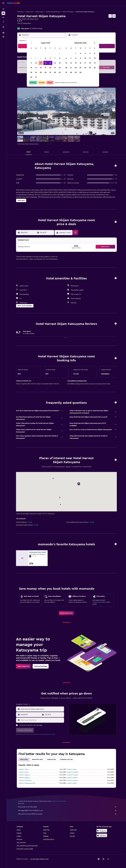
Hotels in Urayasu (72, 780)
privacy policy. (51, 734)
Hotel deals (20, 12)
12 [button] (46, 63)
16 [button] (31, 68)
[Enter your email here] (42, 720)
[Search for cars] (3, 17)
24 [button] (36, 72)
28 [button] (55, 72)
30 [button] (31, 77)
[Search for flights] (3, 9)
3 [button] (36, 58)
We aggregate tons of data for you (67, 810)
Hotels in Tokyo (24, 769)
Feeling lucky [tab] (51, 759)
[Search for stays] (3, 13)
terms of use (41, 734)
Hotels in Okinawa (72, 772)
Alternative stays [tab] (37, 759)
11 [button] (41, 63)
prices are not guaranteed (59, 801)
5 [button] (46, 58)
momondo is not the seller (67, 807)
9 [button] (31, 63)
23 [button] (31, 72)
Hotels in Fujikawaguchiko (27, 783)
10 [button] (36, 63)
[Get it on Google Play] (102, 831)
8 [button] (60, 58)
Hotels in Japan (39, 12)
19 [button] (46, 68)
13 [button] (50, 63)
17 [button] (36, 68)
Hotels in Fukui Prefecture (53, 12)
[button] (3, 3)
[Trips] (3, 27)
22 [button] (60, 68)
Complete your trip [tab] (66, 759)
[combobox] (42, 709)
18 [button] (41, 68)
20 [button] (50, 68)
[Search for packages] (3, 21)
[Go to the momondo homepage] (14, 3)
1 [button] (60, 53)
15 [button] (60, 63)
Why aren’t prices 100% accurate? (67, 814)
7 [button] (55, 58)
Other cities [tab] (24, 759)
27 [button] (50, 72)
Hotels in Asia (29, 12)
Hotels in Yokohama (25, 780)
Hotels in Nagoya (24, 778)
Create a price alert (99, 602)
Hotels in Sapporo (25, 775)
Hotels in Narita (72, 783)
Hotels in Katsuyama (68, 12)
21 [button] (55, 68)
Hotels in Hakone (72, 778)
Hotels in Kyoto (24, 772)
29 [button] (60, 72)
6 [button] (50, 58)
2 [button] (31, 58)
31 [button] (36, 77)
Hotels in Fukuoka (72, 775)
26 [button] (45, 72)
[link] (66, 613)
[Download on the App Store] (102, 835)
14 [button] (55, 63)
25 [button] (41, 72)
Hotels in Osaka (72, 769)
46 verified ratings (36, 28)
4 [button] (41, 58)
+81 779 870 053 (23, 26)
